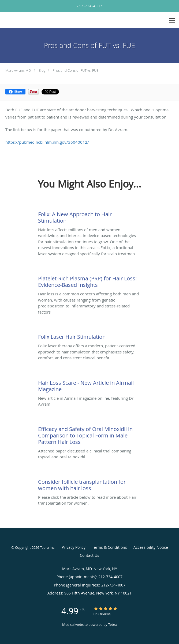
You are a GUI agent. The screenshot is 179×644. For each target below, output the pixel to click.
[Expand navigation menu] (172, 20)
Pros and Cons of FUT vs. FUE (75, 70)
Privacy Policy (74, 547)
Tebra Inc (47, 547)
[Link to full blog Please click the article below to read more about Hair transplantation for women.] (89, 484)
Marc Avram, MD (18, 70)
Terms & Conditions (109, 547)
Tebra (113, 624)
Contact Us (89, 555)
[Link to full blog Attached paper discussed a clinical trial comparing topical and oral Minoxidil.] (89, 434)
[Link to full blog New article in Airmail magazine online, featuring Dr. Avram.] (89, 385)
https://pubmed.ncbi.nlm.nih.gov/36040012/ (47, 142)
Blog (42, 70)
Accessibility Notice (151, 547)
